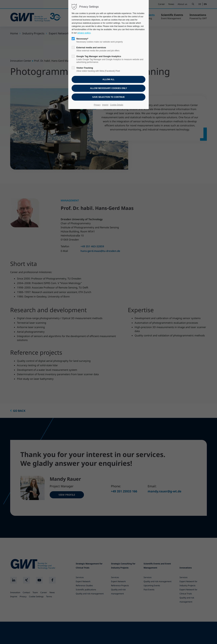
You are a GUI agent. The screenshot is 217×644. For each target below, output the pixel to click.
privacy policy (84, 33)
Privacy (97, 105)
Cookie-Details (117, 105)
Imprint (105, 105)
